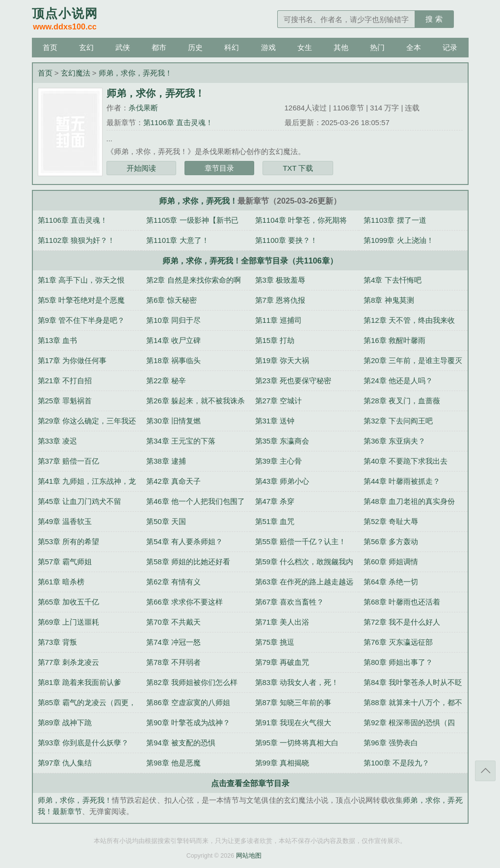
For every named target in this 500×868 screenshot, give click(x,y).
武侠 (123, 47)
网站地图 (249, 856)
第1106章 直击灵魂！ (178, 122)
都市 (159, 47)
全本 (414, 47)
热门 (377, 47)
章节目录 (219, 168)
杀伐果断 (143, 108)
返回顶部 (485, 771)
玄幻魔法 (76, 73)
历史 (195, 47)
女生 (305, 47)
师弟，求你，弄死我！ (135, 73)
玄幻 (86, 47)
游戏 (268, 47)
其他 (341, 47)
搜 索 (434, 19)
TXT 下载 (298, 168)
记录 (450, 47)
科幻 (232, 47)
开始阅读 (141, 168)
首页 (50, 47)
